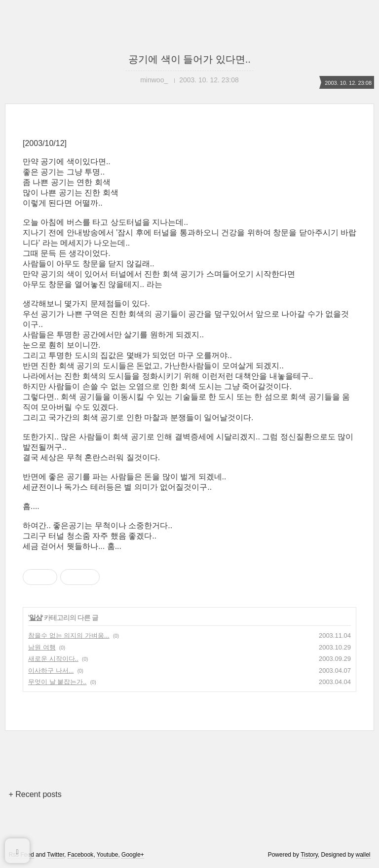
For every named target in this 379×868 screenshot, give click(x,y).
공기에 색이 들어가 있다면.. (189, 59)
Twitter (56, 855)
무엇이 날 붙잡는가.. (57, 682)
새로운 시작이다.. (53, 659)
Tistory (309, 855)
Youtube (108, 855)
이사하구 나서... (51, 670)
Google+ (133, 855)
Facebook (81, 855)
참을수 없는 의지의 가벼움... (69, 635)
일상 (36, 617)
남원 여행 (42, 647)
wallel (363, 855)
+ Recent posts (35, 794)
